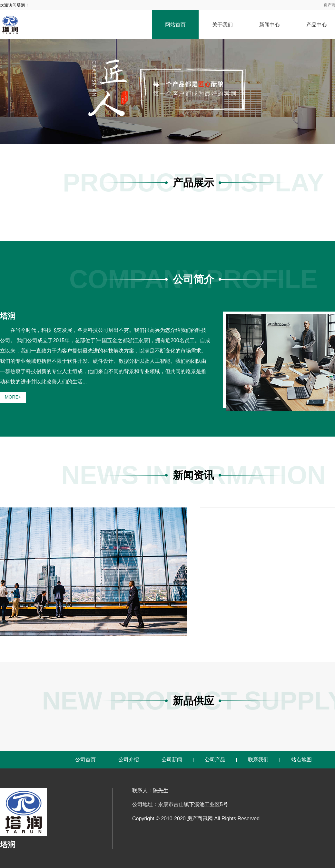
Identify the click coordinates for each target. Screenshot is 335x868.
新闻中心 (270, 25)
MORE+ (13, 397)
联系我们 (258, 760)
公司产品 (215, 760)
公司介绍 (129, 760)
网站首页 (175, 25)
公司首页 (85, 760)
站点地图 (301, 760)
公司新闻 (172, 760)
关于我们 (222, 25)
